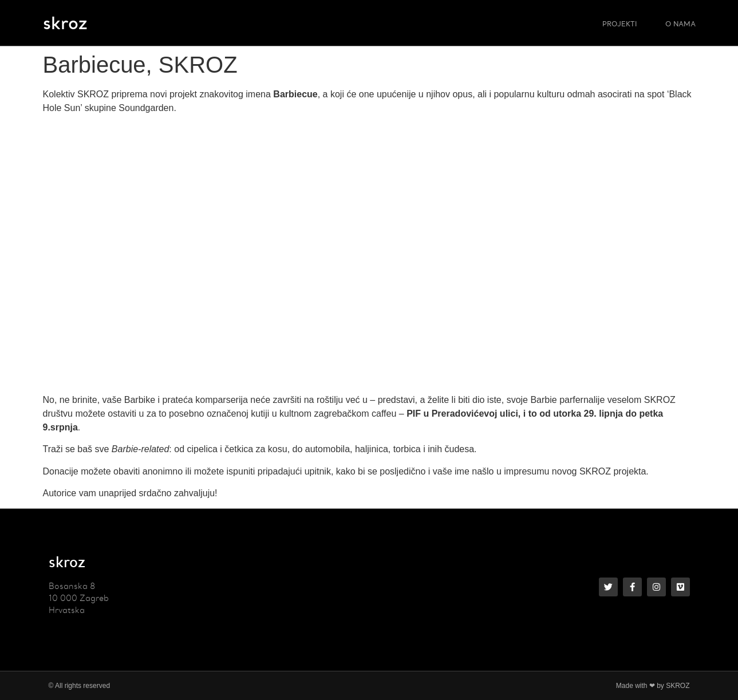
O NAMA (680, 23)
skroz (65, 23)
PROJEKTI (619, 23)
